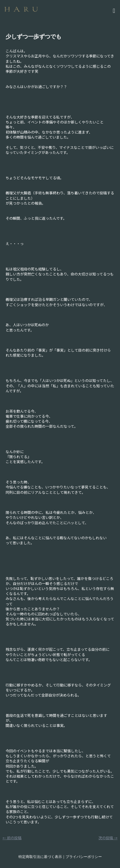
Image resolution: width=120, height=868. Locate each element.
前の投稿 (12, 838)
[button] (82, 10)
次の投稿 (108, 838)
